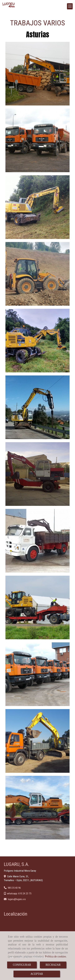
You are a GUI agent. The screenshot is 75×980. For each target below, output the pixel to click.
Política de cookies (55, 956)
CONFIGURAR (22, 965)
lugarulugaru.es (17, 899)
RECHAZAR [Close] (53, 965)
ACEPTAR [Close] (37, 974)
